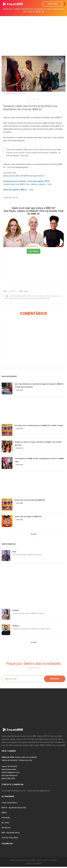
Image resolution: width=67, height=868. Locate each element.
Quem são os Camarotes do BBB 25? (30, 500)
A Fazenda (6, 818)
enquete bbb (7, 198)
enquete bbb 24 (38, 176)
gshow (26, 291)
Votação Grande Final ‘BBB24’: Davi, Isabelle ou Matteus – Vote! (27, 184)
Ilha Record (6, 828)
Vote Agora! (33, 251)
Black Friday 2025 (8, 779)
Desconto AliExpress (10, 775)
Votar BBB (52, 4)
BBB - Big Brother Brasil (11, 833)
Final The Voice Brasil (10, 838)
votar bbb (15, 198)
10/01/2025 (19, 390)
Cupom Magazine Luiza (10, 772)
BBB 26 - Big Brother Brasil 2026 (14, 808)
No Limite (5, 823)
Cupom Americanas (9, 769)
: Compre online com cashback (19, 757)
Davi (14, 552)
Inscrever (55, 679)
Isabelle (16, 610)
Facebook (7, 844)
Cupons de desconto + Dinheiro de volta (17, 760)
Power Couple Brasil (9, 803)
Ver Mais (34, 534)
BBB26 (4, 813)
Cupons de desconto (9, 766)
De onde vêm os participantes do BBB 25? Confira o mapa (39, 425)
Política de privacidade (34, 864)
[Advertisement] (34, 32)
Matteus (16, 626)
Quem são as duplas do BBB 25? (28, 516)
